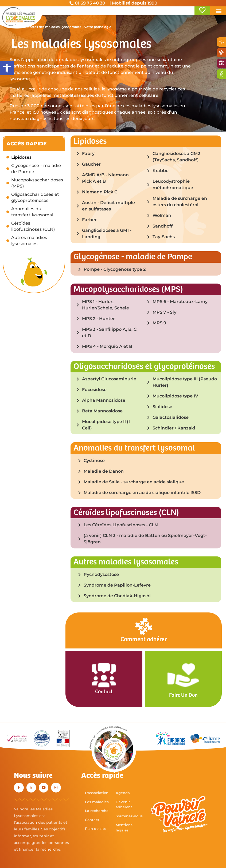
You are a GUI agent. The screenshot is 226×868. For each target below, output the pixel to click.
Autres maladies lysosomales (29, 241)
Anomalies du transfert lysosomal (32, 212)
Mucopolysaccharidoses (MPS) (37, 183)
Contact (104, 692)
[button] (7, 68)
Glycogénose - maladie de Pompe (36, 169)
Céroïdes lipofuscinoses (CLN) (33, 226)
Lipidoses (21, 158)
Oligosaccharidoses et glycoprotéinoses (35, 198)
